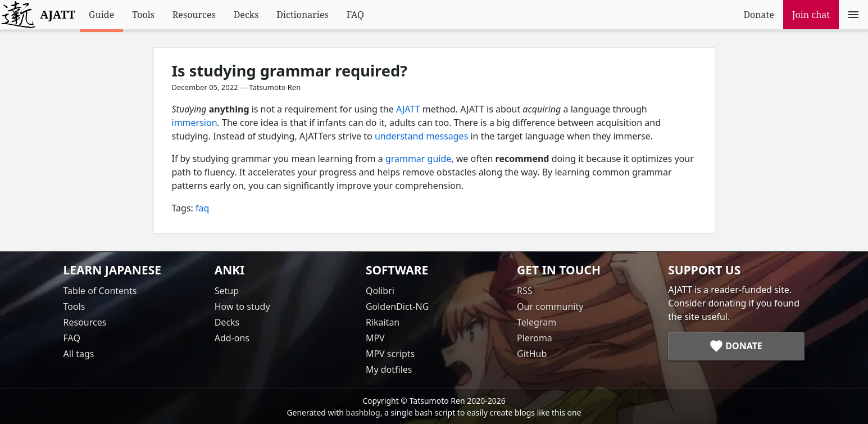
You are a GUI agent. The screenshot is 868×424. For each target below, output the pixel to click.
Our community (550, 306)
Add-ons (232, 338)
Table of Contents (100, 291)
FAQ (355, 15)
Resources (194, 15)
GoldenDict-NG (397, 306)
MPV (375, 338)
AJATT (408, 109)
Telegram (537, 322)
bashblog (363, 412)
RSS (525, 291)
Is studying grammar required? (290, 71)
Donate (758, 15)
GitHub (532, 354)
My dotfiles (389, 369)
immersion (195, 123)
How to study (242, 306)
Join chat (811, 15)
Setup (227, 291)
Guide (101, 15)
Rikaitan (383, 322)
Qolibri (380, 291)
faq (202, 208)
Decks (246, 15)
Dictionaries (302, 15)
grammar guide (419, 159)
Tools (143, 15)
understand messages (421, 136)
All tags (79, 354)
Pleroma (535, 338)
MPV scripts (390, 354)
